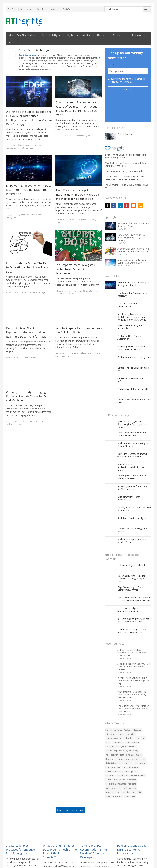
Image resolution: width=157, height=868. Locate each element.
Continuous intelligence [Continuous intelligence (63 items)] (116, 723)
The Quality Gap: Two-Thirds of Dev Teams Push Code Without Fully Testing (133, 685)
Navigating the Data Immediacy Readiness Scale (133, 201)
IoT (10, 35)
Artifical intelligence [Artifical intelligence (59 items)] (132, 707)
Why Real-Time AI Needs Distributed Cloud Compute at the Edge (126, 141)
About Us (55, 9)
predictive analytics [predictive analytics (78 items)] (128, 756)
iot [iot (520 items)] (137, 748)
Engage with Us (27, 9)
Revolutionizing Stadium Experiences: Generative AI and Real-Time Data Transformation (27, 332)
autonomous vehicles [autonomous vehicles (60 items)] (115, 715)
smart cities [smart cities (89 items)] (137, 769)
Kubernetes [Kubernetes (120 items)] (123, 752)
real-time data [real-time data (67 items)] (130, 765)
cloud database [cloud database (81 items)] (133, 719)
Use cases (102, 35)
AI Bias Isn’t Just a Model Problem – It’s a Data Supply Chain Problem (131, 629)
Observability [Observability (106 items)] (111, 756)
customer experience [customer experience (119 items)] (115, 727)
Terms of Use (42, 861)
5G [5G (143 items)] (107, 707)
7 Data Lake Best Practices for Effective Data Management (20, 826)
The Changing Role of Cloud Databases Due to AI (126, 163)
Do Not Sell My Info (110, 861)
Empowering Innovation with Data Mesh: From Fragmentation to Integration (29, 190)
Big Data (72, 35)
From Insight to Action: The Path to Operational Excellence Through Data (29, 267)
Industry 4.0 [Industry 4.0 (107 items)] (111, 748)
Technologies (120, 35)
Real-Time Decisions (15, 424)
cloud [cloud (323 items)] (108, 719)
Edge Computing (26, 148)
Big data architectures (29, 145)
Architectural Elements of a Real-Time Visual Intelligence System (134, 227)
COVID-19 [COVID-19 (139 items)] (132, 723)
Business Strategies (81, 136)
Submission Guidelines (91, 861)
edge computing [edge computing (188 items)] (125, 740)
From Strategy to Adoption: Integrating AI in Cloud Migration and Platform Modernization (77, 195)
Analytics (25, 292)
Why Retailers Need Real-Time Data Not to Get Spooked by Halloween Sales (133, 671)
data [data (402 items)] (122, 731)
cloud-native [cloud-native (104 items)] (118, 719)
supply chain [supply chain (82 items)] (130, 773)
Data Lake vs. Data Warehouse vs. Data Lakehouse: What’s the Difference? (124, 155)
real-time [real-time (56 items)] (132, 761)
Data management (63, 356)
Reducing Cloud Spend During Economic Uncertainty (132, 826)
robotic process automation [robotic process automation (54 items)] (118, 769)
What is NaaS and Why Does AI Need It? (125, 148)
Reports (12, 42)
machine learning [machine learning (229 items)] (137, 752)
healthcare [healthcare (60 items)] (110, 744)
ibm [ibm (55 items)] (119, 744)
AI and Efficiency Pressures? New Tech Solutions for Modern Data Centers (134, 643)
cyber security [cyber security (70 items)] (112, 731)
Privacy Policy (126, 861)
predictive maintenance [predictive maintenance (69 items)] (116, 761)
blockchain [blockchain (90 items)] (141, 715)
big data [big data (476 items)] (130, 715)
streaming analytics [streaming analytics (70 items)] (114, 773)
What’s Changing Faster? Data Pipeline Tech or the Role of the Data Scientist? (60, 828)
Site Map (147, 861)
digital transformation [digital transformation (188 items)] (124, 736)
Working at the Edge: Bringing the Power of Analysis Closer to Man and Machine (29, 396)
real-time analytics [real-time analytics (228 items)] (113, 765)
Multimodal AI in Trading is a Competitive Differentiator (132, 238)
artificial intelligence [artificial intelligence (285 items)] (114, 711)
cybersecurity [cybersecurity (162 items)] (132, 727)
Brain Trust (68, 9)
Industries (87, 35)
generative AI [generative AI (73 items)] (140, 740)
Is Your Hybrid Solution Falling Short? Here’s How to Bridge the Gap (126, 133)
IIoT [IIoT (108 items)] (124, 744)
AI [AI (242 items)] (111, 707)
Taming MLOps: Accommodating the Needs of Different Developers (93, 828)
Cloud (58, 222)
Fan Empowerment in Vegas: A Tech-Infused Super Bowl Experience (75, 269)
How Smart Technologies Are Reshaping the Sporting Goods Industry (133, 214)
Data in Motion (125, 111)
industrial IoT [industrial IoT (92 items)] (134, 744)
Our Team (12, 9)
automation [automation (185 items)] (130, 711)
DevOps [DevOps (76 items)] (109, 736)
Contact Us (138, 861)
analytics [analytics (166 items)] (118, 707)
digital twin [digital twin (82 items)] (141, 736)
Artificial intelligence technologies (83, 220)
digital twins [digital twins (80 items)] (111, 740)
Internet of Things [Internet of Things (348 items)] (125, 748)
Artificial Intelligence (52, 35)
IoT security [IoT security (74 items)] (110, 752)
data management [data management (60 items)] (134, 731)
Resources (137, 35)
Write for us (42, 9)
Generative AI (73, 294)
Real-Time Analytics (27, 35)
